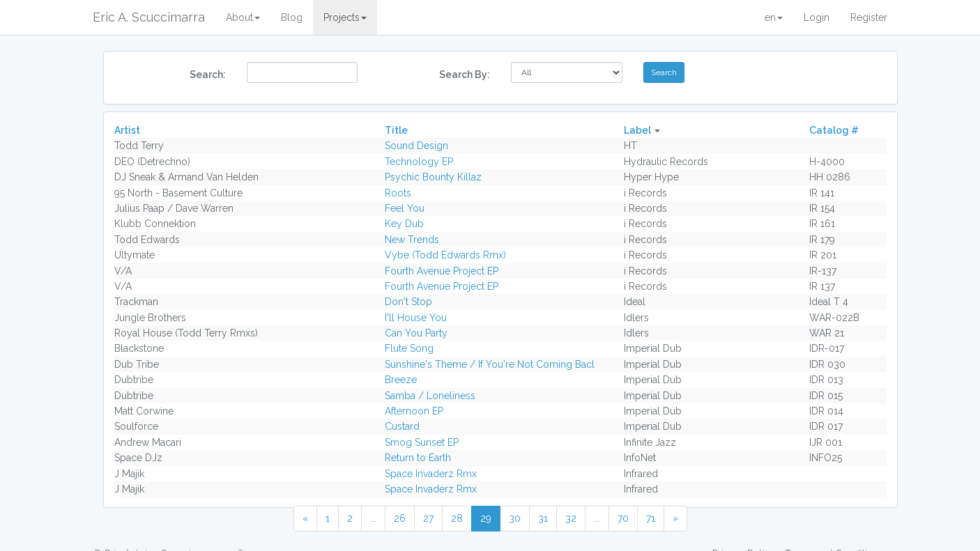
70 (623, 518)
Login (817, 17)
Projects (345, 17)
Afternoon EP (414, 411)
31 (543, 518)
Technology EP (419, 162)
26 (400, 518)
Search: (208, 75)
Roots (398, 193)
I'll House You (416, 318)
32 (571, 518)
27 (428, 518)
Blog (292, 17)
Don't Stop (408, 302)
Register (869, 17)
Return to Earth (418, 458)
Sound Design (416, 146)
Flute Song (409, 348)
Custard (402, 426)
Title (396, 130)
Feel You (405, 208)
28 (457, 518)
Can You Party (416, 333)
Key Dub (404, 224)
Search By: (465, 75)
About (243, 17)
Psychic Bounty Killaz (433, 177)
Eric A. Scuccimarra (149, 17)
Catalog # (834, 130)
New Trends (412, 240)
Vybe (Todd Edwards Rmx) (445, 255)
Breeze (401, 380)
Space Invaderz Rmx (431, 474)
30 (515, 518)
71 (651, 518)
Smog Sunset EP (422, 442)
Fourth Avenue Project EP (442, 271)
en (774, 17)
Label (637, 130)
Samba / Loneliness (430, 396)
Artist (127, 130)
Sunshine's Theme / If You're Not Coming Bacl (490, 364)
